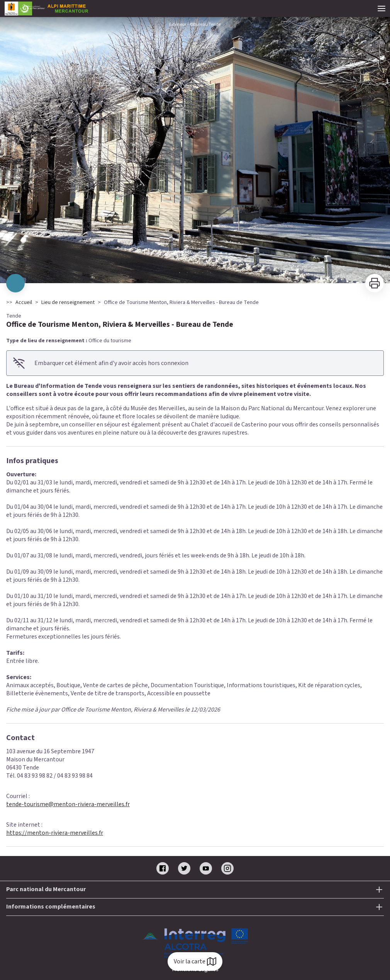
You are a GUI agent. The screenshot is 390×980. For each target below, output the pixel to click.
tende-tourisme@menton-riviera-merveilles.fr (68, 804)
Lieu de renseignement (68, 302)
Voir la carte (195, 961)
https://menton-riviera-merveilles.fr (55, 833)
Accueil (24, 302)
